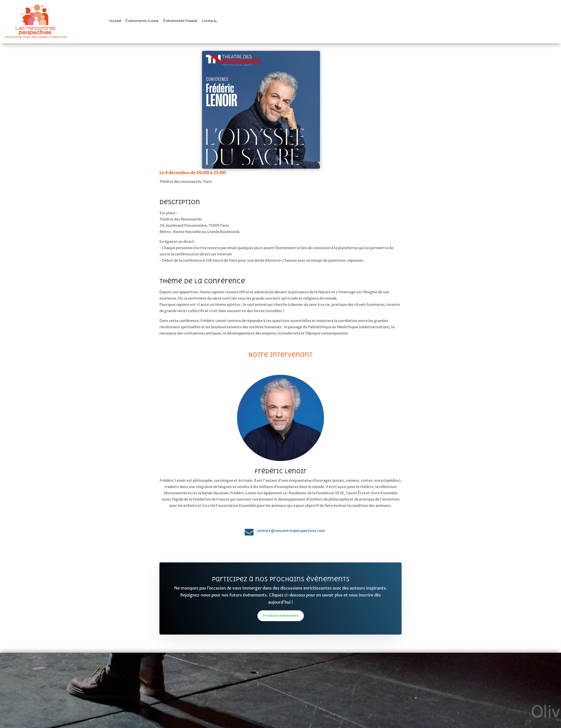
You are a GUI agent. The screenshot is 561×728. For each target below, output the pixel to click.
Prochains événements (281, 616)
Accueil (115, 22)
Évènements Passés (180, 22)
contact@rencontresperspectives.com (291, 531)
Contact (209, 22)
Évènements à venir (142, 22)
